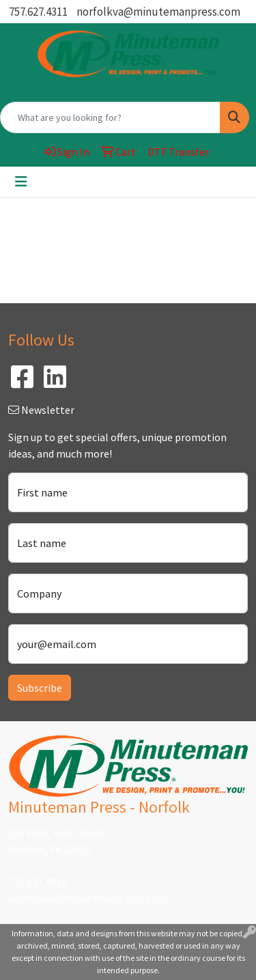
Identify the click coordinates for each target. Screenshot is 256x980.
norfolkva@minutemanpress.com (158, 12)
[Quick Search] (110, 117)
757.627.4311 (38, 12)
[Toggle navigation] (21, 182)
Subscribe (40, 688)
